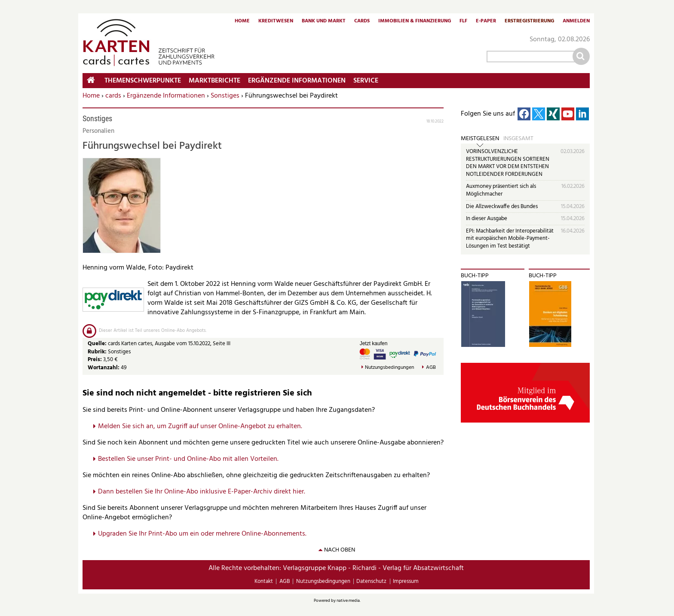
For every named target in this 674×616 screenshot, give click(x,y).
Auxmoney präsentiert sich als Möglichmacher (501, 190)
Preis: (95, 360)
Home (242, 21)
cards (113, 96)
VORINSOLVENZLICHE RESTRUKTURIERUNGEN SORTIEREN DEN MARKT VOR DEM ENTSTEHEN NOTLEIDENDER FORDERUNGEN (508, 163)
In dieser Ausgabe (487, 219)
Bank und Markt (324, 21)
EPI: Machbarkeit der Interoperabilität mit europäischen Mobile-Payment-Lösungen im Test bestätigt (510, 239)
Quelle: (98, 344)
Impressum (406, 581)
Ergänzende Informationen (166, 96)
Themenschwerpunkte (143, 81)
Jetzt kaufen (374, 343)
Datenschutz (371, 581)
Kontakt (264, 581)
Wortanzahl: (104, 368)
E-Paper (486, 21)
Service (366, 81)
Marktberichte (214, 81)
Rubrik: (98, 352)
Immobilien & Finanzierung (415, 21)
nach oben (340, 550)
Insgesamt (518, 139)
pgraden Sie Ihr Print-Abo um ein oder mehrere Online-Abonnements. (204, 534)
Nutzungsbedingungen (389, 368)
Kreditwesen (276, 21)
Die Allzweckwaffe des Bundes (502, 207)
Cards (362, 21)
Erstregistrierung (529, 21)
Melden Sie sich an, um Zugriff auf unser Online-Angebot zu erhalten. (200, 426)
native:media (348, 601)
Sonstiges (225, 96)
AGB (431, 368)
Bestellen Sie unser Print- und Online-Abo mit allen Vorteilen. (188, 459)
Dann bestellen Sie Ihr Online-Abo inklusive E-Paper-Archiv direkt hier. (202, 492)
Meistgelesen (480, 139)
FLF (463, 21)
